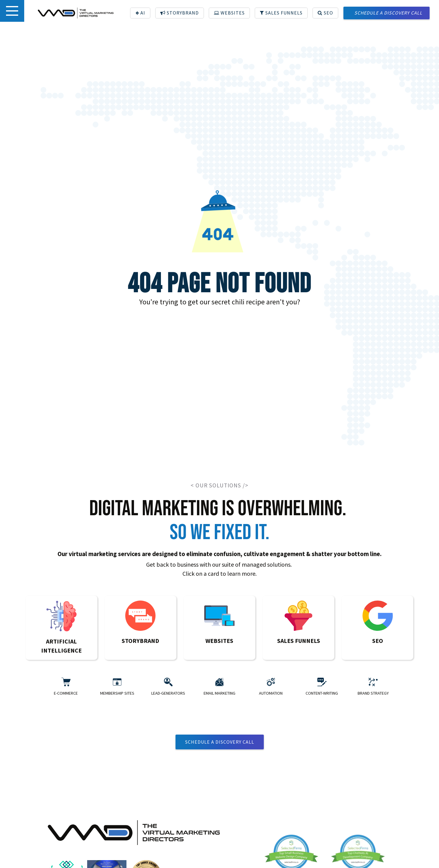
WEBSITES (229, 13)
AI (140, 13)
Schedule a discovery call (220, 742)
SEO (325, 13)
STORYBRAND (180, 13)
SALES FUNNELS (281, 13)
